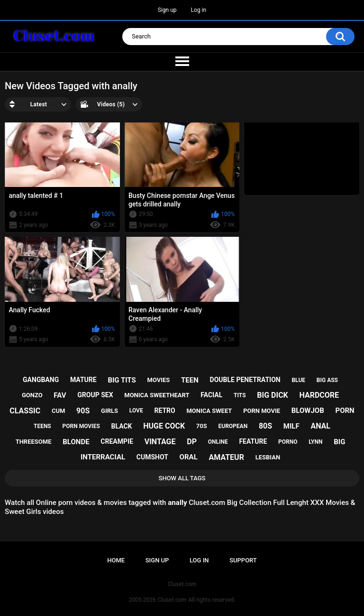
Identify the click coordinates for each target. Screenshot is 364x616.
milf (291, 426)
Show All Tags (182, 478)
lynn (315, 442)
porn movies (81, 426)
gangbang (41, 380)
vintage (160, 442)
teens (42, 426)
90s (83, 411)
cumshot (152, 457)
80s (265, 426)
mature (83, 380)
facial (211, 395)
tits (240, 395)
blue (298, 380)
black (122, 426)
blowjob (308, 411)
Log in (199, 10)
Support (243, 560)
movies (159, 380)
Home (116, 560)
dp (192, 442)
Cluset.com (172, 600)
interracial (103, 457)
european (233, 426)
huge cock (164, 426)
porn (345, 411)
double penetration (245, 380)
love (136, 411)
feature (253, 441)
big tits (122, 380)
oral (189, 457)
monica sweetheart (157, 395)
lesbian (268, 457)
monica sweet (209, 411)
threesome (34, 442)
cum (58, 411)
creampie (117, 441)
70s (202, 426)
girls (109, 411)
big (339, 442)
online (218, 442)
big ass (327, 380)
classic (25, 411)
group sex (95, 395)
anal (320, 426)
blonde (76, 442)
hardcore (319, 395)
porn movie (262, 411)
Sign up (167, 10)
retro (164, 411)
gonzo (32, 395)
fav (60, 395)
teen (190, 380)
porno (288, 442)
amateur (227, 457)
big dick (273, 395)
